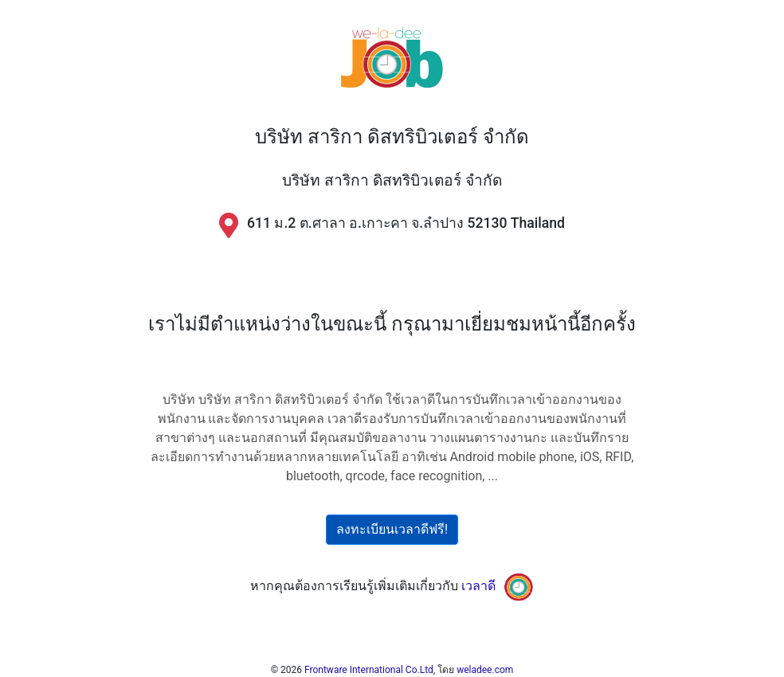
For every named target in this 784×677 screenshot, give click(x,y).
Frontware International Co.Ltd (369, 670)
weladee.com (485, 670)
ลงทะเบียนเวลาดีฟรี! (392, 529)
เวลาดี (478, 586)
